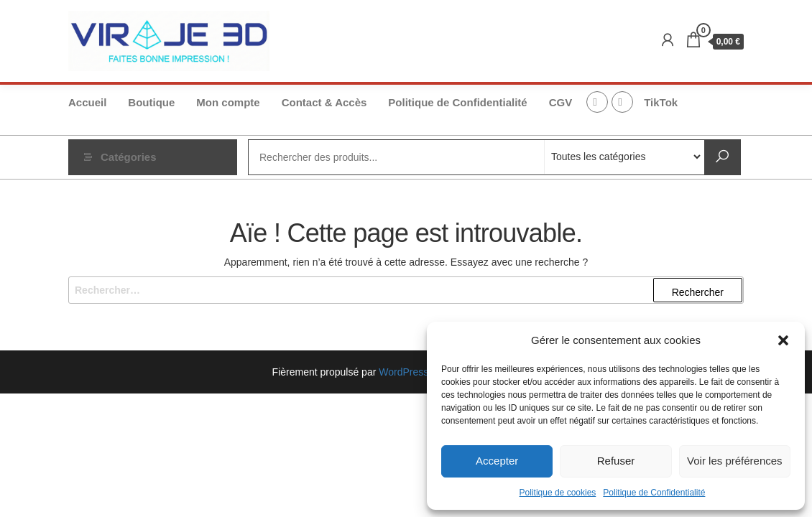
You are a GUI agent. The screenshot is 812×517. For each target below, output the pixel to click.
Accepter (497, 461)
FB (597, 102)
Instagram (622, 102)
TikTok (661, 102)
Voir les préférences (735, 461)
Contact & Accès (324, 102)
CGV (561, 102)
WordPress (403, 372)
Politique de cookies (558, 493)
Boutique (151, 102)
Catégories (129, 157)
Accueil (87, 102)
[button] (783, 340)
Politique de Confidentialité (654, 493)
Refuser (616, 461)
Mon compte (228, 102)
